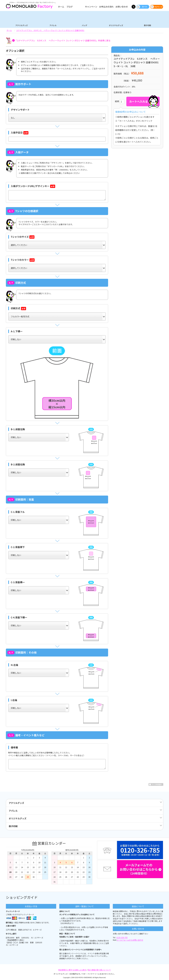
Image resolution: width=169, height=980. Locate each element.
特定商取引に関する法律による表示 (72, 970)
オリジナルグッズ (116, 25)
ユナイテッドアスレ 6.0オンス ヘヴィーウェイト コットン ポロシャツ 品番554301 (50, 30)
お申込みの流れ (106, 7)
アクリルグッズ (22, 25)
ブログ (70, 7)
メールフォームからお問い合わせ (130, 940)
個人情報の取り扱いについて (99, 970)
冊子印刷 (147, 25)
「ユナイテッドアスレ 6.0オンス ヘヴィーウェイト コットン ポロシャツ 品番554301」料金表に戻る (63, 40)
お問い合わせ (122, 7)
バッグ (84, 25)
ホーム (61, 7)
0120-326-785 (122, 937)
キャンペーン (91, 7)
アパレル (53, 25)
